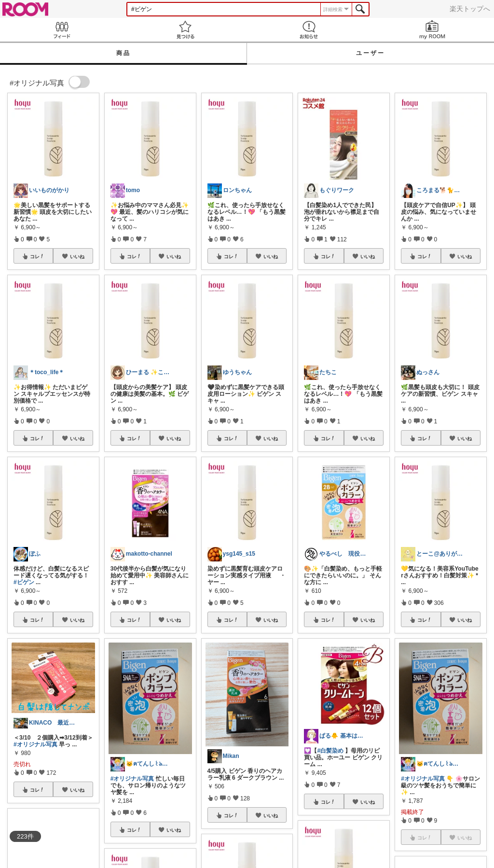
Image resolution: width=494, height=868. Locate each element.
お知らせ (309, 30)
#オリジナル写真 (35, 744)
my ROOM (432, 30)
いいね (77, 256)
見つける (185, 30)
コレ (37, 256)
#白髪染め (330, 751)
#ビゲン (24, 582)
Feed (62, 30)
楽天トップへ (470, 9)
